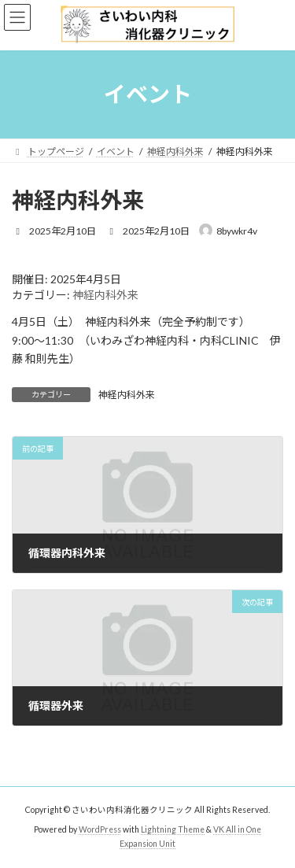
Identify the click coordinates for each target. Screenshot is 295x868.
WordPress (100, 829)
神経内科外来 (105, 295)
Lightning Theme (173, 829)
